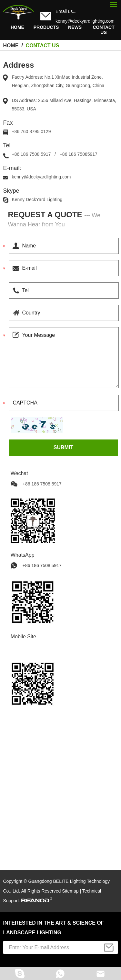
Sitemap (70, 891)
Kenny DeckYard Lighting (37, 199)
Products (46, 27)
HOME (17, 27)
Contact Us (103, 30)
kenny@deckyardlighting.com (85, 21)
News (75, 27)
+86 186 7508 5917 (42, 565)
